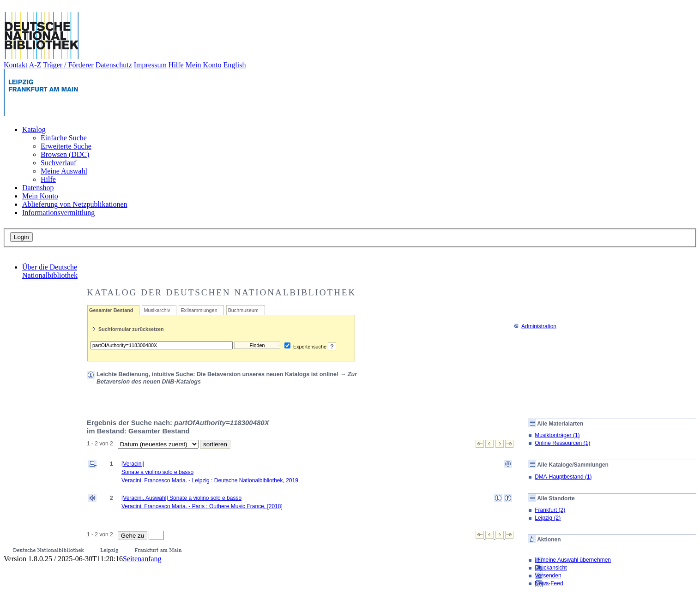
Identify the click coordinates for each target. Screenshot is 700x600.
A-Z (35, 65)
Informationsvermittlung (58, 213)
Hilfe (176, 65)
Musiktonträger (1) (557, 435)
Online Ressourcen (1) (562, 443)
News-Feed (549, 583)
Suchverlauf (58, 163)
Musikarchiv (157, 310)
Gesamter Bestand (111, 310)
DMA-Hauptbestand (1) (563, 477)
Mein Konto (204, 65)
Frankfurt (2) (550, 510)
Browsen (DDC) (65, 154)
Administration (535, 326)
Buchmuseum (243, 310)
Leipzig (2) (548, 518)
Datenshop (38, 188)
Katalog (34, 129)
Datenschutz (114, 65)
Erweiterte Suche (66, 146)
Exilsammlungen (199, 310)
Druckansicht (551, 568)
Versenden (548, 576)
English (235, 65)
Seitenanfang (142, 559)
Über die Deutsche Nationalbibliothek (50, 271)
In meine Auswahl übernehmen (573, 560)
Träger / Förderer (68, 65)
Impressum (150, 65)
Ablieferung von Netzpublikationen (75, 204)
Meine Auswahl (64, 171)
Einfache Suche (64, 138)
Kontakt (16, 65)
